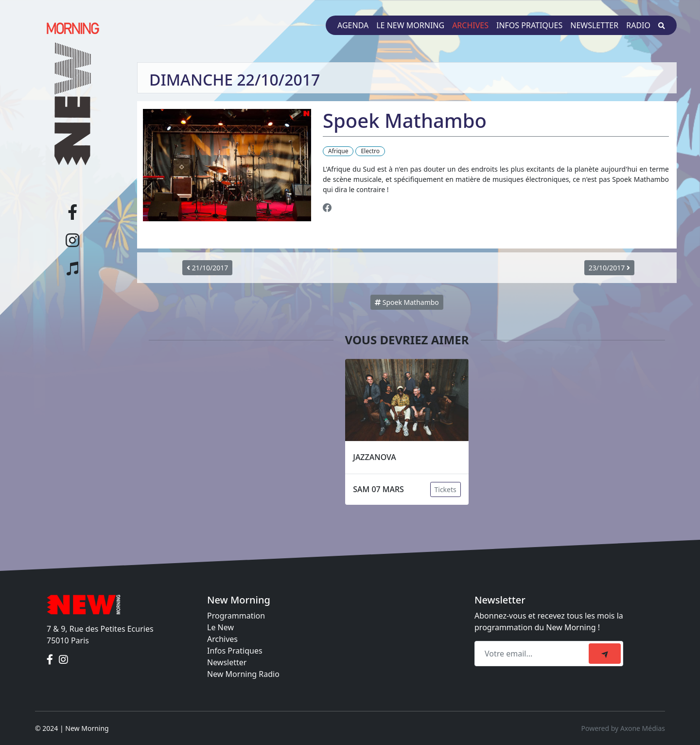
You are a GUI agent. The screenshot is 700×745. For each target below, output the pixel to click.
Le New (220, 627)
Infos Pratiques (235, 651)
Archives (470, 25)
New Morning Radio (243, 674)
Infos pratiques (529, 25)
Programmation (236, 616)
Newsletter (594, 25)
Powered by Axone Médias (623, 728)
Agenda (353, 25)
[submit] (605, 654)
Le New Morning (410, 25)
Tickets (446, 489)
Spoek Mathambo (407, 302)
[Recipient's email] (533, 654)
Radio (638, 25)
